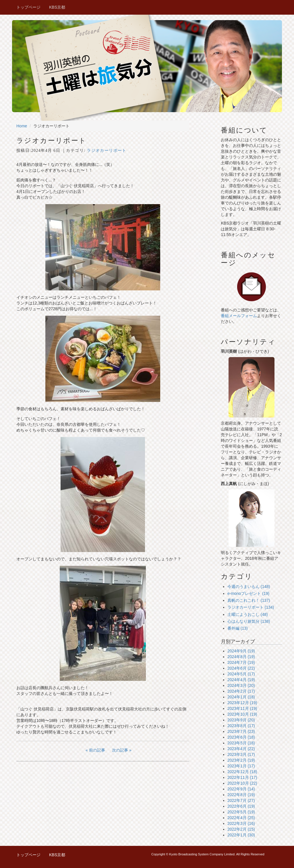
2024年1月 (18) (241, 697)
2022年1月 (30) (241, 835)
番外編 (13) (238, 628)
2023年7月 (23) (241, 731)
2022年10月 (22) (242, 783)
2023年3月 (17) (241, 754)
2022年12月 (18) (242, 772)
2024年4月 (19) (241, 680)
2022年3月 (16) (241, 823)
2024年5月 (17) (241, 674)
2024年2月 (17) (241, 691)
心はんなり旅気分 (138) (249, 621)
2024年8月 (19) (241, 657)
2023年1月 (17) (241, 766)
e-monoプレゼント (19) (248, 593)
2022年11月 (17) (242, 777)
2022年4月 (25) (241, 818)
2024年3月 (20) (241, 685)
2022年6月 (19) (241, 806)
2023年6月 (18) (241, 737)
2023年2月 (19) (241, 760)
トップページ (28, 7)
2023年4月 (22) (241, 749)
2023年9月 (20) (241, 720)
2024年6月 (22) (241, 668)
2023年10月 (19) (242, 714)
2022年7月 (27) (241, 800)
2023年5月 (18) (241, 743)
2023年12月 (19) (242, 703)
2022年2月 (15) (241, 829)
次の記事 (120, 750)
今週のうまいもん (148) (249, 587)
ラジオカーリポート (107, 151)
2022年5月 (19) (241, 812)
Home (22, 126)
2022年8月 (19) (241, 795)
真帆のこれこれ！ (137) (249, 600)
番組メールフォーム (239, 316)
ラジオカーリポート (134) (251, 607)
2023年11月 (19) (242, 708)
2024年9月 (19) (241, 651)
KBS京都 (57, 7)
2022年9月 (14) (241, 789)
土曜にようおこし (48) (248, 614)
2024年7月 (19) (241, 662)
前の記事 (97, 750)
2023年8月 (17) (241, 726)
